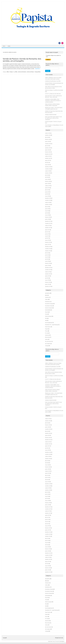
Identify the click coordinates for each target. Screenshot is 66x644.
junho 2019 (47, 192)
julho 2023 (47, 146)
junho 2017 (47, 234)
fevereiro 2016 (48, 263)
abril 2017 (47, 238)
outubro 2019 (48, 186)
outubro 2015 (48, 272)
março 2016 (47, 261)
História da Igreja (48, 316)
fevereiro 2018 (48, 217)
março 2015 (47, 280)
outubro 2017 (48, 226)
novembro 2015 (48, 270)
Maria (46, 318)
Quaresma (47, 335)
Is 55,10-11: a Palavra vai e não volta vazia (53, 94)
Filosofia (47, 312)
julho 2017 (47, 232)
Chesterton (47, 297)
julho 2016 (47, 253)
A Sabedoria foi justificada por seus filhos (53, 81)
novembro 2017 (48, 223)
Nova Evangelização (49, 323)
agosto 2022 (47, 150)
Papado (47, 329)
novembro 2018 (48, 200)
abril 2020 (47, 177)
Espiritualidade (48, 310)
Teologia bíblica (37, 72)
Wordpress (62, 641)
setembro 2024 (48, 135)
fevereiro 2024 (48, 139)
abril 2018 (47, 213)
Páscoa (46, 331)
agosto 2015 (47, 276)
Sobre (9, 46)
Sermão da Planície (30, 72)
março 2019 (47, 196)
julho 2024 (47, 137)
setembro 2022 (48, 148)
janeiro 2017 (47, 244)
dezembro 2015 (48, 268)
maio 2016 (47, 257)
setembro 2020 (48, 173)
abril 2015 (47, 278)
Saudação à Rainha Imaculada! (51, 115)
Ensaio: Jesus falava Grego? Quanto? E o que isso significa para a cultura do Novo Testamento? (53, 118)
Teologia (11, 72)
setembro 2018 (48, 205)
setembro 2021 (48, 158)
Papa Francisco (48, 327)
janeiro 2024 (47, 141)
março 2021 (47, 165)
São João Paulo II (48, 341)
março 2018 (47, 215)
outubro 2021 (48, 156)
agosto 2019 (47, 188)
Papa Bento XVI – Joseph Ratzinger (52, 325)
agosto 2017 (47, 230)
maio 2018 (47, 211)
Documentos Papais (49, 306)
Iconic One (50, 641)
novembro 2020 (48, 169)
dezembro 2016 (48, 247)
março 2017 (47, 240)
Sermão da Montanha (22, 72)
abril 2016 (47, 259)
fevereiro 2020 (48, 181)
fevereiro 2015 (48, 282)
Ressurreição (48, 337)
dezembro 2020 (48, 167)
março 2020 (47, 179)
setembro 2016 (48, 251)
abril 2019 (47, 194)
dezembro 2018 (48, 198)
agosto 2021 (47, 160)
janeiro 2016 (47, 265)
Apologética (47, 293)
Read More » (38, 69)
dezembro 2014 (48, 286)
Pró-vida (47, 333)
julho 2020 (47, 175)
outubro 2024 (48, 133)
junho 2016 (47, 255)
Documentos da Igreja (49, 304)
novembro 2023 (48, 144)
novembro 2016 (48, 249)
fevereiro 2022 (48, 152)
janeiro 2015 (47, 284)
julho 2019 (47, 190)
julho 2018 (47, 207)
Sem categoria (48, 344)
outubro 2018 (48, 202)
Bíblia (8, 72)
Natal (46, 320)
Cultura (46, 299)
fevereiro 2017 (48, 242)
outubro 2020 (48, 171)
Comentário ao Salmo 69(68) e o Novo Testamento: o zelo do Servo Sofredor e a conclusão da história (53, 101)
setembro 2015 (48, 274)
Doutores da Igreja (49, 308)
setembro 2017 (48, 228)
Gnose (46, 314)
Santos (46, 339)
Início (4, 46)
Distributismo (48, 302)
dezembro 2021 (48, 154)
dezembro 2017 (48, 221)
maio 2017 (47, 236)
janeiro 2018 (47, 219)
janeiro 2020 (47, 183)
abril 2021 (47, 162)
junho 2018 (47, 209)
